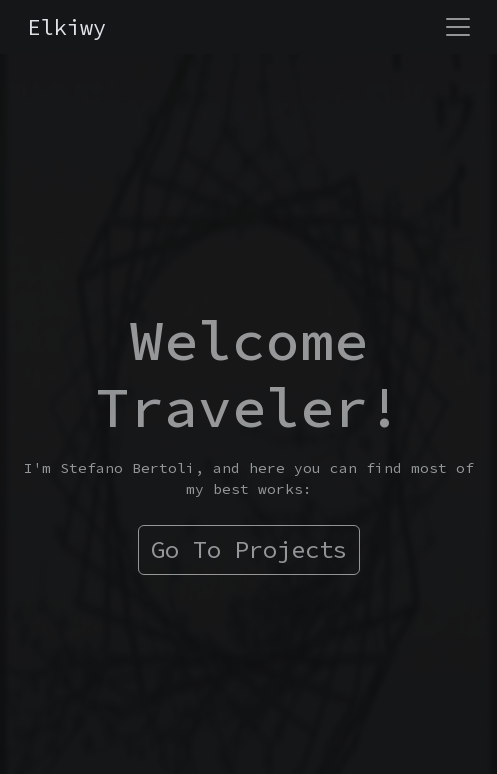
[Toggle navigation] (458, 27)
